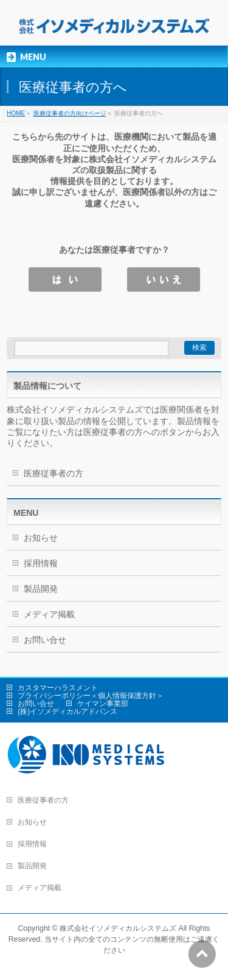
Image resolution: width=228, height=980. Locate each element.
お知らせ (41, 538)
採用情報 (41, 563)
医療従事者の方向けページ (70, 113)
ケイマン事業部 (103, 704)
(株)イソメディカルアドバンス (67, 711)
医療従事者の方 (54, 473)
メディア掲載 (49, 614)
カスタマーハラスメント (58, 688)
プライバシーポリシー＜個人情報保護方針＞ (91, 696)
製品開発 (41, 589)
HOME (16, 113)
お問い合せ (45, 640)
